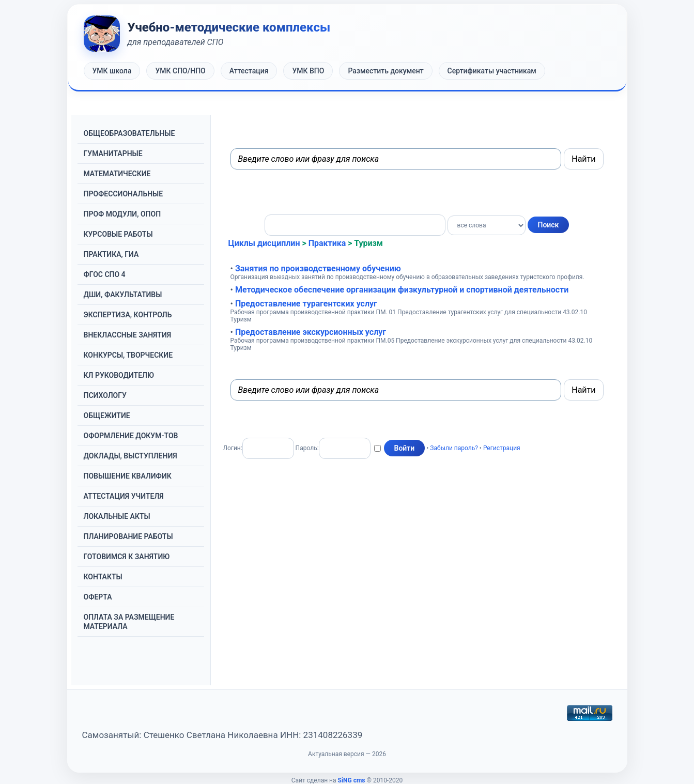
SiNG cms (352, 780)
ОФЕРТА (98, 597)
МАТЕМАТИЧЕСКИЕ (117, 174)
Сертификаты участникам (492, 71)
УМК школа (112, 71)
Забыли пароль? (454, 448)
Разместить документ (385, 71)
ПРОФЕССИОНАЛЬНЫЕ (124, 194)
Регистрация (502, 448)
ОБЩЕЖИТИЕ (107, 416)
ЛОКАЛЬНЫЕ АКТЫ (117, 516)
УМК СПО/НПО (180, 71)
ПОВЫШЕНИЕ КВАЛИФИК (128, 476)
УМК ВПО (308, 71)
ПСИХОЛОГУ (105, 395)
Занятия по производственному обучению (318, 268)
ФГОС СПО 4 (105, 274)
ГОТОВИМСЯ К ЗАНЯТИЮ (127, 557)
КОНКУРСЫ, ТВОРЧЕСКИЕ (128, 355)
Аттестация (249, 71)
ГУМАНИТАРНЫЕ (113, 153)
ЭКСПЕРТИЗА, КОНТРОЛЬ (128, 315)
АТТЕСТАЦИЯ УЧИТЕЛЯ (124, 496)
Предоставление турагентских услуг (306, 304)
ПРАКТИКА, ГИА (111, 254)
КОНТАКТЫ (103, 577)
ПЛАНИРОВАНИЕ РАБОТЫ (128, 536)
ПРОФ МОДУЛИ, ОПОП (122, 214)
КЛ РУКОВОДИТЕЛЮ (119, 375)
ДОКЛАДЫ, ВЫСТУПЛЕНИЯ (130, 456)
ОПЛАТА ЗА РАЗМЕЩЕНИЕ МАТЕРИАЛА (129, 622)
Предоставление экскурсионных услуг (311, 332)
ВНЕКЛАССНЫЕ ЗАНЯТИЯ (128, 335)
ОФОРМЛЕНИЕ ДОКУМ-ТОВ (131, 436)
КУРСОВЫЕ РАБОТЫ (118, 234)
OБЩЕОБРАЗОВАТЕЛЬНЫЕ (129, 133)
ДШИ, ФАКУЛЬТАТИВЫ (123, 295)
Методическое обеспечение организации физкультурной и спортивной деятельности (402, 290)
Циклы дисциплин (264, 243)
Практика (327, 243)
